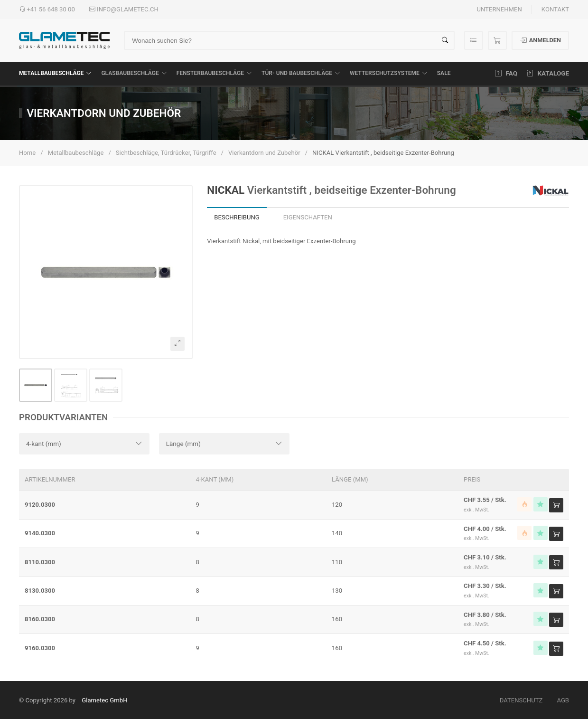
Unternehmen (499, 9)
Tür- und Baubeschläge (301, 73)
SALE (444, 73)
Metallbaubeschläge (55, 73)
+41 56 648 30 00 (47, 9)
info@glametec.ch (124, 9)
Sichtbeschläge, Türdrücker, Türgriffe (166, 153)
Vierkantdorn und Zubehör (264, 153)
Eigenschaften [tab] (308, 217)
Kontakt (555, 9)
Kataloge (548, 73)
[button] (106, 272)
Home (27, 153)
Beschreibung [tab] (237, 217)
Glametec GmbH (104, 700)
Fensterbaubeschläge (214, 73)
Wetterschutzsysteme (389, 73)
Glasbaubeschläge (134, 73)
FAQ (506, 73)
